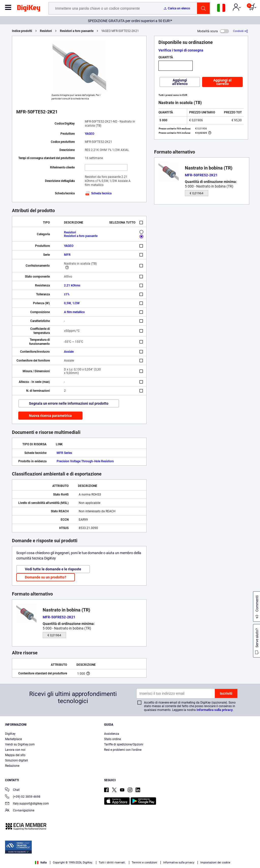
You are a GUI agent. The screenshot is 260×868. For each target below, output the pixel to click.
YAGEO (90, 134)
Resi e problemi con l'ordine (123, 750)
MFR (67, 255)
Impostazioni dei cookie (215, 863)
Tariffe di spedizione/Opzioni (124, 744)
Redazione (12, 766)
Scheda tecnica (98, 193)
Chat (12, 790)
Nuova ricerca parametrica (50, 416)
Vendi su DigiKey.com (20, 744)
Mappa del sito (15, 755)
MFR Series (64, 453)
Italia (41, 863)
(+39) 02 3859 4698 (23, 797)
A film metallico (74, 312)
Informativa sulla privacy (215, 710)
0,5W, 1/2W (72, 303)
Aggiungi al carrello (222, 82)
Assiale (69, 352)
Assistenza (112, 734)
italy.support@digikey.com (27, 804)
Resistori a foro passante (77, 31)
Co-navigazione (20, 811)
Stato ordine (112, 739)
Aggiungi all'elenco (180, 82)
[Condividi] (241, 31)
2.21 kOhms (72, 285)
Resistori (46, 31)
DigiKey (10, 734)
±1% (67, 294)
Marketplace (13, 739)
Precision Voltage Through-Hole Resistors (85, 461)
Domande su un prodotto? (46, 577)
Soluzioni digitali (17, 760)
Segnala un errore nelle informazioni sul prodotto (69, 403)
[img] (29, 9)
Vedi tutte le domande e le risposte (53, 569)
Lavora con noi (15, 750)
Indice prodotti (22, 31)
